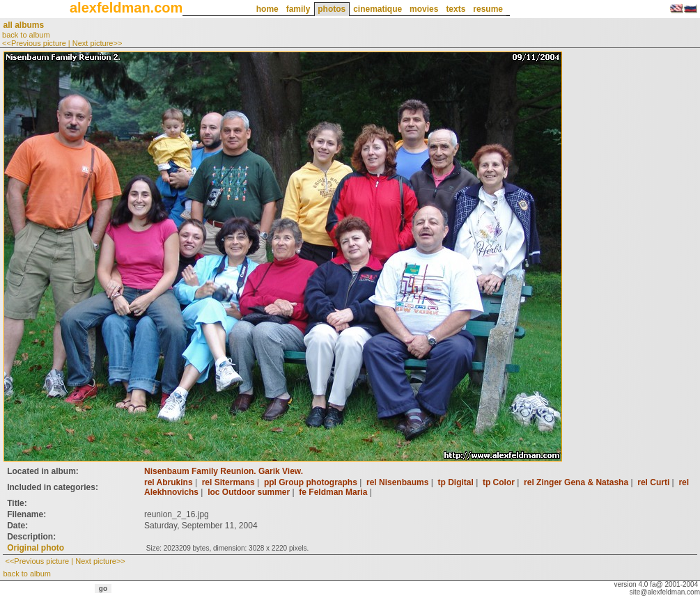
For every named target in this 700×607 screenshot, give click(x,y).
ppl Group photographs (311, 482)
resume (488, 9)
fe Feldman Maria (333, 492)
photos (332, 9)
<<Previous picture (34, 43)
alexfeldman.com (126, 8)
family (298, 9)
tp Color (499, 482)
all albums (23, 25)
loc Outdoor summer (249, 492)
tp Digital (455, 482)
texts (456, 9)
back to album (26, 35)
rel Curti (653, 482)
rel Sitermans (228, 482)
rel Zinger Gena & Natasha (576, 482)
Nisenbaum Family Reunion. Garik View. (224, 471)
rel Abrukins (169, 482)
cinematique (378, 9)
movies (424, 9)
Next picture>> (98, 43)
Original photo (36, 548)
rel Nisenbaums (397, 482)
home (267, 9)
